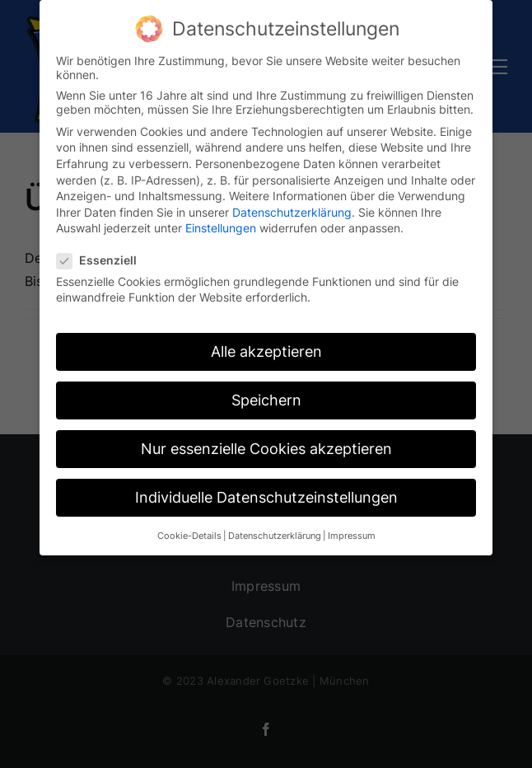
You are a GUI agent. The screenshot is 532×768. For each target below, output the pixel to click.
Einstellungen (221, 222)
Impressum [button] (352, 530)
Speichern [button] (266, 394)
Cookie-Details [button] (189, 530)
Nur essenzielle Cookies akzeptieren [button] (266, 443)
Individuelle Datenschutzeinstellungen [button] (266, 492)
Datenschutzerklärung (292, 206)
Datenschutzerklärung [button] (275, 530)
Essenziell (103, 254)
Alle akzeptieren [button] (266, 346)
